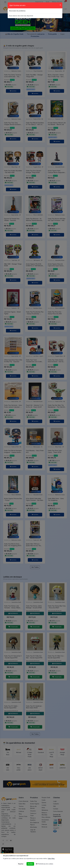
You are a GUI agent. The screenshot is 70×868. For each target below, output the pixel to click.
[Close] (60, 5)
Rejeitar (21, 864)
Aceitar (30, 864)
